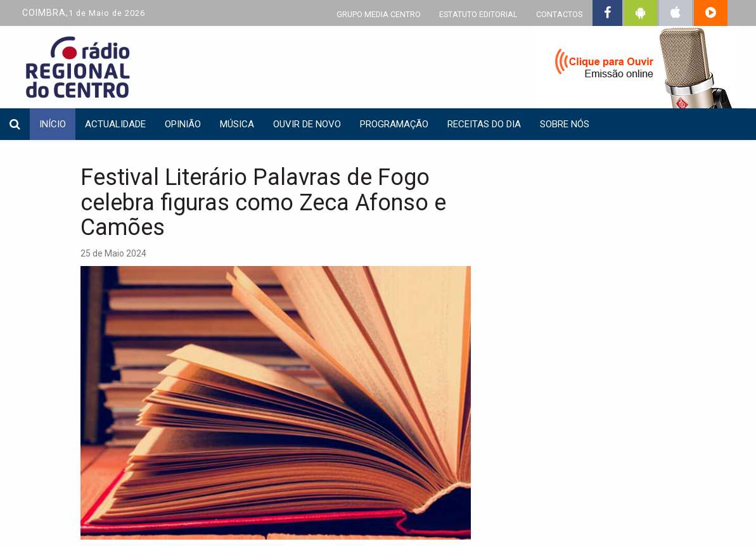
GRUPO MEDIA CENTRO (379, 14)
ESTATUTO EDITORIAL (478, 14)
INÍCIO (53, 124)
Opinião (183, 124)
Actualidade (115, 124)
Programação (394, 124)
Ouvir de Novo (307, 124)
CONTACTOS (559, 14)
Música (237, 124)
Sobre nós (565, 124)
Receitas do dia (484, 124)
